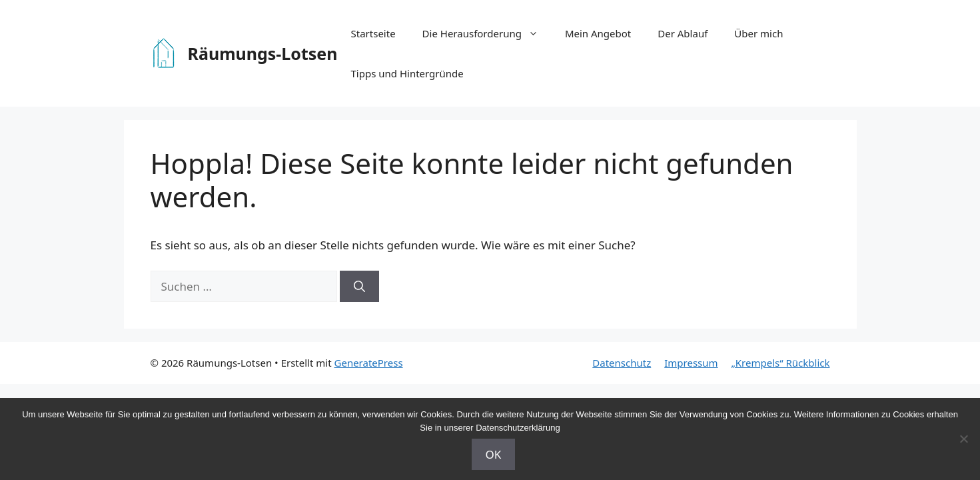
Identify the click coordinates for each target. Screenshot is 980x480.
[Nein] (963, 439)
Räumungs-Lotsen (263, 53)
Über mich (758, 33)
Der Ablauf (683, 33)
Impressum (691, 363)
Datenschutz (622, 363)
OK (494, 454)
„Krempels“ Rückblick (781, 363)
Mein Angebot (598, 33)
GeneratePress (369, 363)
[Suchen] (359, 287)
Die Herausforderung (487, 33)
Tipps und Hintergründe (407, 73)
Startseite (373, 33)
